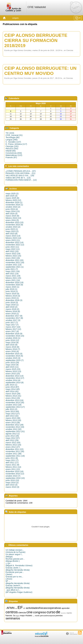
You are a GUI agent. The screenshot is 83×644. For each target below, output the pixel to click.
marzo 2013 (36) (13, 418)
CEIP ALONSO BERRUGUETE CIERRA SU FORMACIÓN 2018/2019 (36, 40)
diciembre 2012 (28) (15, 425)
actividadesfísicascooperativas (44, 608)
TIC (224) (10, 133)
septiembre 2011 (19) (15, 456)
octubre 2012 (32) (14, 429)
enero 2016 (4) (12, 351)
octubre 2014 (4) (13, 380)
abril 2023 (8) (12, 234)
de (58, 612)
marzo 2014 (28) (13, 394)
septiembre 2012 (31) (15, 431)
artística (71, 609)
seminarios (13, 618)
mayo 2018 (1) (12, 305)
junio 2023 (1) (12, 229)
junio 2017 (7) (12, 322)
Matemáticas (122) (14, 155)
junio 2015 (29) (12, 363)
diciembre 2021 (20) (15, 260)
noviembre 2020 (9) (14, 285)
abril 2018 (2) (12, 307)
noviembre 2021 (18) (15, 262)
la (14, 616)
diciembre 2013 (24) (15, 400)
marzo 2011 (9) (12, 465)
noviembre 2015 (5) (14, 356)
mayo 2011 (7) (12, 460)
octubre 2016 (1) (13, 338)
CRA (16, 609)
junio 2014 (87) (12, 387)
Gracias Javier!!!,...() (18, 587)
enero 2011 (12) (13, 469)
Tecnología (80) (12, 137)
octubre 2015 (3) (13, 358)
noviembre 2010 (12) (15, 474)
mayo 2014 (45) (13, 389)
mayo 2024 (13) (13, 211)
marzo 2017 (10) (13, 327)
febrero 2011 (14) (13, 467)
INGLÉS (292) (12, 149)
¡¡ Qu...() (19, 564)
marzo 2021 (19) (13, 276)
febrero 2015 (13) (13, 371)
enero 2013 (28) (13, 423)
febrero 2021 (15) (13, 278)
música (34, 616)
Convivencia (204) (14, 153)
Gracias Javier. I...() (18, 569)
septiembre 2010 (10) (15, 478)
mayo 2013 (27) (13, 414)
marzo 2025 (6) (12, 198)
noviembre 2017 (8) (14, 318)
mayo (22, 616)
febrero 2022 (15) (13, 256)
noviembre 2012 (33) (15, 427)
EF (20, 607)
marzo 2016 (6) (12, 347)
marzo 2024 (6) (12, 216)
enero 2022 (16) (13, 258)
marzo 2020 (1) (12, 287)
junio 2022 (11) (12, 247)
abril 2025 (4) (12, 196)
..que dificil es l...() (19, 591)
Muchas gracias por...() (15, 560)
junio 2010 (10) (12, 480)
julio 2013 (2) (11, 409)
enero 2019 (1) (12, 298)
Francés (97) (11, 157)
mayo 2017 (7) (12, 325)
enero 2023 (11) (13, 240)
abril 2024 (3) (12, 214)
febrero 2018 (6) (13, 311)
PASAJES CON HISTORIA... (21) (20, 173)
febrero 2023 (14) (13, 238)
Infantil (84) (11, 151)
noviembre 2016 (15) (15, 336)
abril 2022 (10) (12, 251)
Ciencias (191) (12, 146)
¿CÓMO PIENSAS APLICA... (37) (21, 171)
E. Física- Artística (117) (16, 144)
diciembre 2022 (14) (15, 242)
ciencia (22, 612)
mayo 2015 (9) (12, 365)
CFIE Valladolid (37, 7)
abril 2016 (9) (12, 345)
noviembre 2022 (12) (15, 245)
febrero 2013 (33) (13, 420)
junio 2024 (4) (12, 209)
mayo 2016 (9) (12, 342)
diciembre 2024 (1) (14, 202)
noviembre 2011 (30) (15, 451)
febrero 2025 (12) (13, 200)
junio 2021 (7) (12, 269)
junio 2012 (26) (12, 436)
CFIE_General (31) (14, 135)
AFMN (11, 608)
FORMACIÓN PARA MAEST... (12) (21, 180)
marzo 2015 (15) (13, 369)
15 (6, 609)
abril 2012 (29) (12, 440)
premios (59, 616)
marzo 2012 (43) (13, 443)
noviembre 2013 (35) (15, 403)
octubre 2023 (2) (13, 227)
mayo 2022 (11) (13, 249)
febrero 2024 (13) (13, 218)
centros (12, 612)
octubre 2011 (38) (14, 454)
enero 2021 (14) (13, 280)
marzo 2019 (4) (12, 294)
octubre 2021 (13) (14, 265)
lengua (17, 616)
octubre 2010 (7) (13, 476)
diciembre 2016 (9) (14, 334)
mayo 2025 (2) (12, 194)
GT (24, 608)
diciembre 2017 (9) (14, 316)
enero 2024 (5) (12, 220)
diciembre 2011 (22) (15, 449)
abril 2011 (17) (12, 463)
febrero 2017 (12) (13, 329)
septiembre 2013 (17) (15, 407)
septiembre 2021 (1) (15, 267)
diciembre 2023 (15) (15, 222)
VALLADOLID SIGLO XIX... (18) (20, 175)
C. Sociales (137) (13, 142)
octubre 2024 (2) (13, 207)
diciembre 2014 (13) (15, 376)
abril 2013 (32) (12, 416)
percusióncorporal (47, 616)
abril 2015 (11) (12, 367)
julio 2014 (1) (11, 385)
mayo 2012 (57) (13, 438)
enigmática (69, 613)
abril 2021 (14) (12, 274)
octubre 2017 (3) (13, 320)
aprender (66, 608)
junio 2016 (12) (12, 340)
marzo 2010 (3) (12, 487)
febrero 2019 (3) (13, 296)
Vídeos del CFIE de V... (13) (18, 178)
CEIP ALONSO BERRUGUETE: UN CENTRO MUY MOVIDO (40, 71)
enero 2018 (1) (12, 314)
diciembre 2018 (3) (14, 300)
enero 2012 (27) (13, 447)
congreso (40, 612)
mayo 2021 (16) (13, 271)
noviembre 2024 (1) (14, 205)
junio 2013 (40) (12, 411)
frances (9, 616)
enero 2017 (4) (12, 331)
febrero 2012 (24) (13, 445)
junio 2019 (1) (12, 291)
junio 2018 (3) (12, 302)
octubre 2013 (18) (14, 405)
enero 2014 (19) (13, 398)
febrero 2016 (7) (13, 349)
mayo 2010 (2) (12, 483)
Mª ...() (18, 582)
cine (29, 612)
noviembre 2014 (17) (15, 378)
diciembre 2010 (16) (15, 471)
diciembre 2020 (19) (15, 282)
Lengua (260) (12, 140)
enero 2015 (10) (13, 374)
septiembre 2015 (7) (15, 360)
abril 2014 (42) (12, 391)
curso (51, 612)
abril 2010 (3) (12, 485)
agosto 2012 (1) (13, 434)
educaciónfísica (63, 613)
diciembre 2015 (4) (14, 354)
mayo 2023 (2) (12, 231)
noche (37, 616)
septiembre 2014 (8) (15, 383)
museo (29, 615)
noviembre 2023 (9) (14, 225)
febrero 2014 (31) (13, 396)
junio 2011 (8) (12, 458)
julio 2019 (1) (11, 289)
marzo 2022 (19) (13, 254)
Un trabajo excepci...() (15, 551)
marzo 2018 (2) (12, 309)
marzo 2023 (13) (13, 236)
